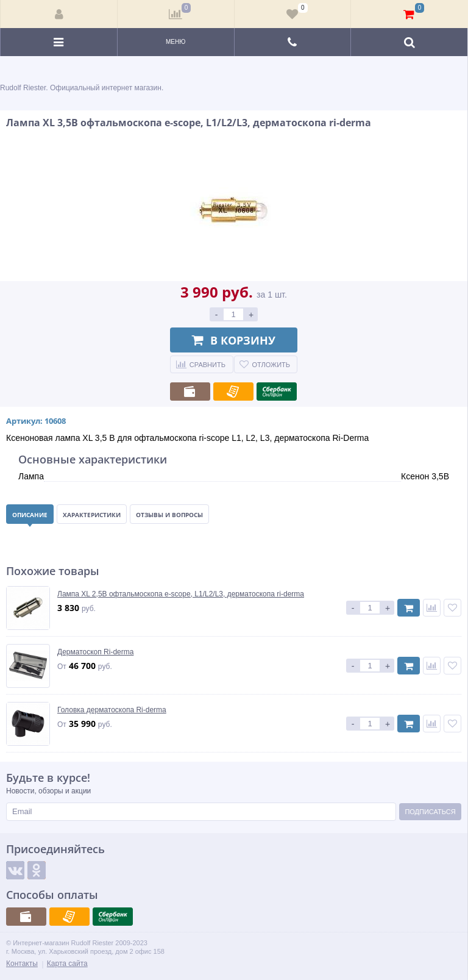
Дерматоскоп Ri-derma (95, 652)
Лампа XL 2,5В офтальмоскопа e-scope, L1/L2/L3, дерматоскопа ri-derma (181, 594)
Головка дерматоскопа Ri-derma (112, 710)
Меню (175, 42)
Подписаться (430, 812)
